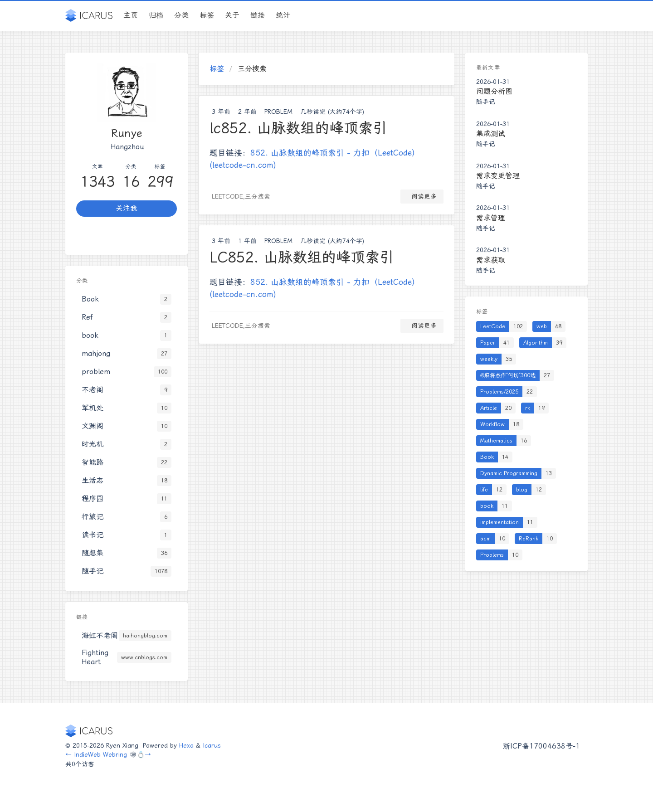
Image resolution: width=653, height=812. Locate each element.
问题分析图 (494, 91)
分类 (181, 15)
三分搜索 (258, 196)
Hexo (186, 745)
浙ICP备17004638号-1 (541, 746)
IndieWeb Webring (100, 754)
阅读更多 (422, 196)
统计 (283, 15)
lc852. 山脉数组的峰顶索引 (298, 128)
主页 (131, 15)
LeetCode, (228, 196)
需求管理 (491, 218)
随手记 (486, 102)
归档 (156, 15)
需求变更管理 (498, 176)
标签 (207, 15)
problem (278, 112)
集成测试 (491, 134)
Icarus (212, 745)
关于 (232, 15)
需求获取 (491, 260)
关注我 (127, 208)
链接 (258, 15)
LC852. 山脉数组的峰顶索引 (302, 257)
